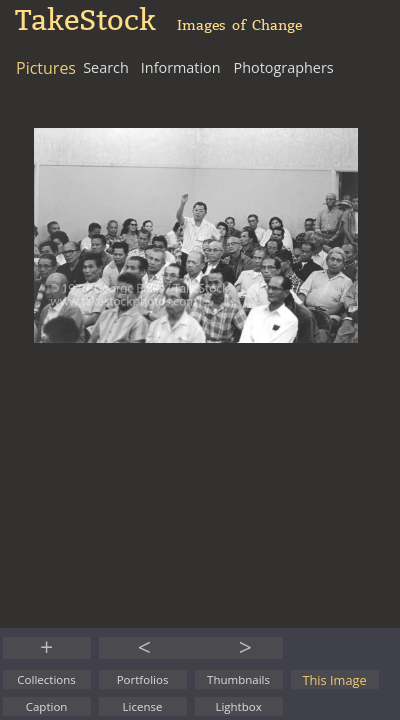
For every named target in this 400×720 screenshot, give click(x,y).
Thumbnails (238, 679)
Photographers (284, 67)
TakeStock (85, 20)
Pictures (46, 68)
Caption (47, 706)
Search (106, 67)
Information (181, 67)
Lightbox (238, 706)
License (143, 706)
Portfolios (143, 679)
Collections (46, 679)
